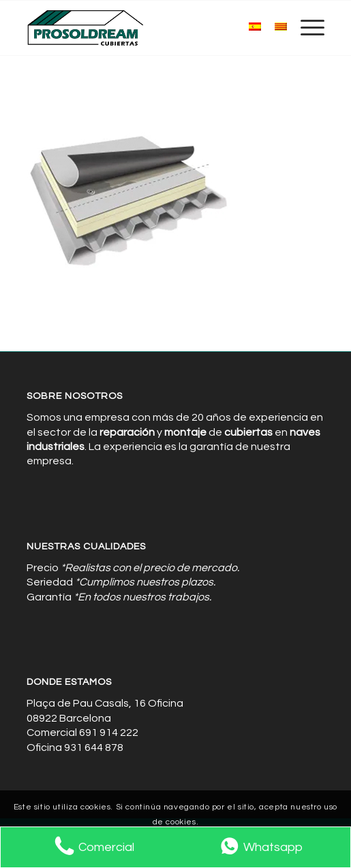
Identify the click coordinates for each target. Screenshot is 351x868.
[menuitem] (306, 28)
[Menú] (306, 28)
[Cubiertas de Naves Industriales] (146, 28)
